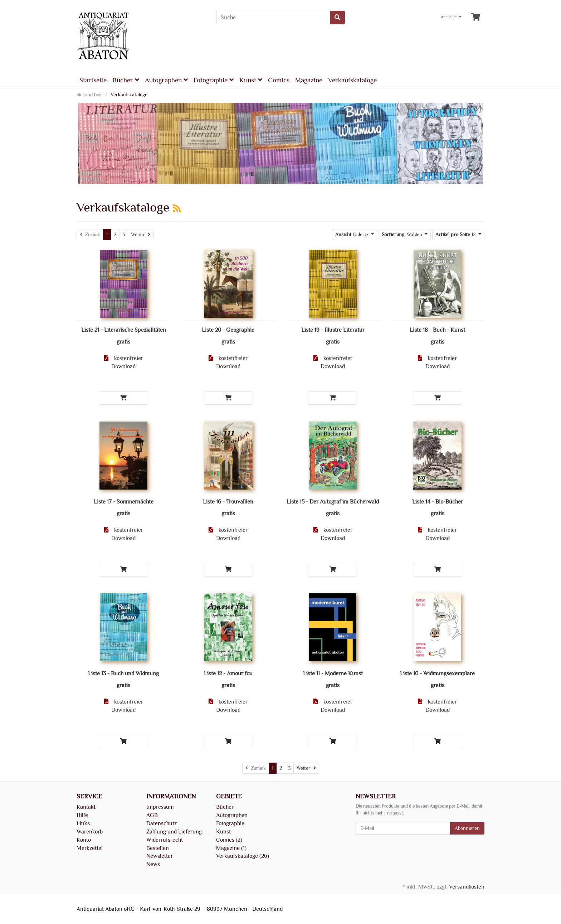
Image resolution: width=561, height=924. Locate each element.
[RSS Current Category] (177, 209)
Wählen (403, 235)
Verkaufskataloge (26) (243, 856)
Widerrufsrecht (165, 840)
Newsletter (160, 856)
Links (83, 823)
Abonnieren (467, 828)
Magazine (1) (231, 848)
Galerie (352, 235)
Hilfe (82, 815)
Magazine (309, 80)
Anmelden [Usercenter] (451, 17)
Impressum (160, 807)
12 (456, 235)
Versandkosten (467, 887)
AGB (152, 815)
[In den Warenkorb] (123, 398)
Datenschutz (162, 823)
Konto (84, 840)
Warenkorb (90, 832)
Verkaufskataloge (352, 80)
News (153, 864)
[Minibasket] (476, 17)
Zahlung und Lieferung (174, 832)
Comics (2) (229, 840)
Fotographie (214, 80)
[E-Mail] (403, 828)
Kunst (251, 80)
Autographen (166, 80)
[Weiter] (141, 235)
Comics (279, 80)
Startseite (93, 80)
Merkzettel (90, 848)
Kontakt (86, 807)
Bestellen (158, 848)
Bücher (126, 80)
